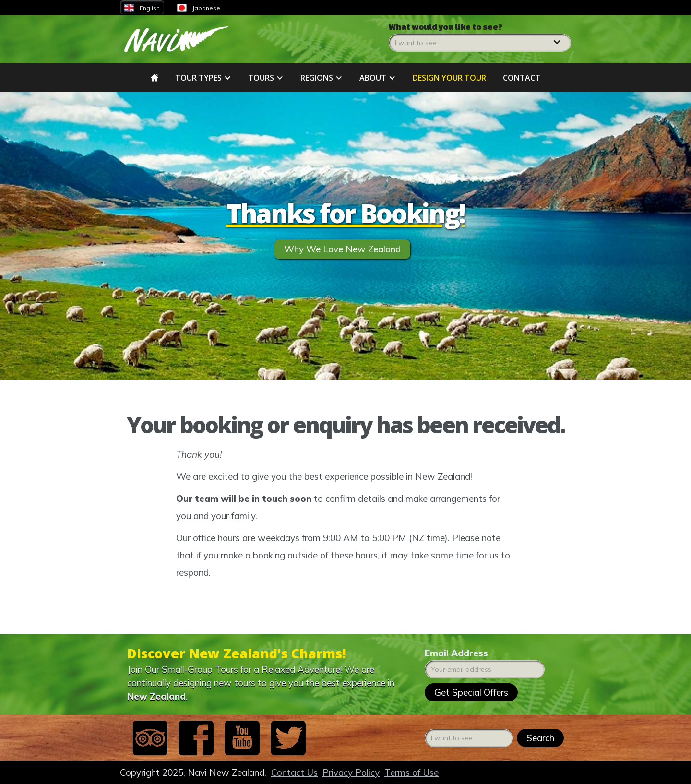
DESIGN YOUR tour (449, 78)
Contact (522, 78)
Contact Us (294, 772)
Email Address (456, 653)
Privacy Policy (351, 772)
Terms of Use (411, 772)
